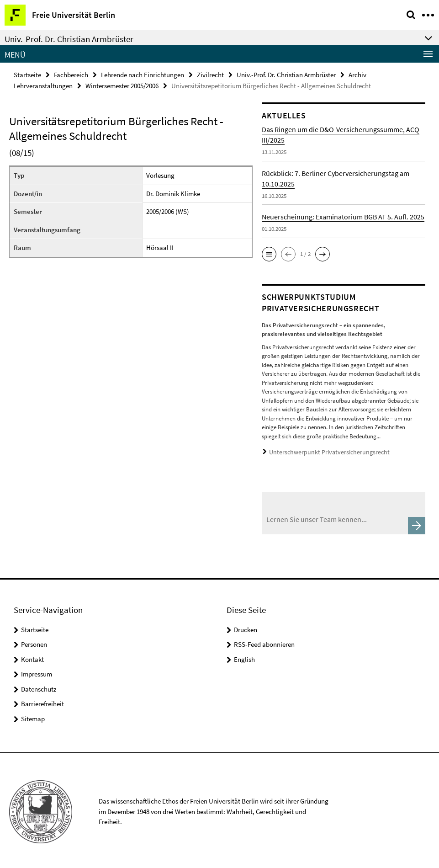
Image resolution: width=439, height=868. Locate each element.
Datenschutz (39, 686)
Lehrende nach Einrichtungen (143, 74)
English (244, 657)
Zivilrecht (210, 74)
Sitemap (33, 716)
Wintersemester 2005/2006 (122, 85)
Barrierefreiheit (42, 701)
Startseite (27, 74)
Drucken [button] (246, 627)
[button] (269, 253)
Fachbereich (71, 74)
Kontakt (32, 657)
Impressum (37, 671)
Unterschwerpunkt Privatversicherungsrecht (323, 451)
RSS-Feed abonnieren (264, 642)
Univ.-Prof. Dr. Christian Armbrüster (286, 74)
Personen (34, 642)
